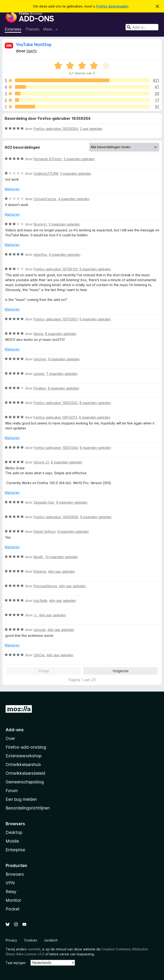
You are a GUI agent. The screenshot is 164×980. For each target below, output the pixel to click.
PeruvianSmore (45, 586)
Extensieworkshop (24, 756)
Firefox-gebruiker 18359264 (56, 129)
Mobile (12, 841)
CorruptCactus (45, 199)
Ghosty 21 (41, 462)
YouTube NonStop (34, 45)
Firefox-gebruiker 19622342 (56, 403)
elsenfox (40, 255)
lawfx (32, 51)
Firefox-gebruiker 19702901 (56, 319)
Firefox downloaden (112, 6)
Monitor (13, 900)
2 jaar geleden (91, 129)
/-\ (35, 615)
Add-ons (15, 730)
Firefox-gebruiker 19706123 (56, 269)
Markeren (12, 189)
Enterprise (15, 850)
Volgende (121, 671)
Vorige (44, 671)
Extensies (13, 29)
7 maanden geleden (62, 374)
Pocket (13, 909)
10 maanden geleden (61, 557)
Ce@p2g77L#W (46, 173)
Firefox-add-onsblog (26, 747)
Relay (11, 892)
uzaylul (39, 374)
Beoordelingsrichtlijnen (28, 808)
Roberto (40, 571)
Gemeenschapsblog (25, 782)
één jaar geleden (62, 571)
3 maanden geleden (79, 159)
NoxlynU (40, 224)
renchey (40, 359)
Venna (38, 334)
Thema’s (32, 29)
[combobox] (142, 27)
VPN (10, 883)
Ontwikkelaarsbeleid (25, 773)
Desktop (14, 832)
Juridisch (51, 940)
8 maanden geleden (63, 388)
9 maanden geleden (72, 502)
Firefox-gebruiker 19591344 (56, 448)
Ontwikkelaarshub (23, 764)
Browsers (15, 874)
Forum (12, 791)
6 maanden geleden (65, 255)
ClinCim (39, 655)
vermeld (34, 949)
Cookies (31, 940)
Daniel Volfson (45, 531)
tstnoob (40, 630)
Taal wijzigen (16, 963)
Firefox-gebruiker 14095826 (56, 517)
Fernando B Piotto (48, 159)
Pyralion (40, 388)
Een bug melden (21, 799)
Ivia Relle (40, 601)
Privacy (11, 940)
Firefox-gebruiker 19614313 (55, 417)
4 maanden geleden (74, 199)
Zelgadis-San (44, 502)
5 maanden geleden (64, 224)
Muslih (38, 557)
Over (10, 738)
